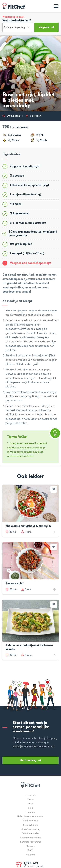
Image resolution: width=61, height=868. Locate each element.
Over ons (30, 795)
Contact (30, 855)
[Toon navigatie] (56, 6)
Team (30, 799)
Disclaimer (31, 812)
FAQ (30, 851)
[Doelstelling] (18, 27)
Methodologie (31, 821)
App (31, 804)
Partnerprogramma (31, 842)
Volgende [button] (46, 27)
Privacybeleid (31, 825)
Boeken (31, 846)
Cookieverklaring (30, 829)
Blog (30, 808)
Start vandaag (30, 760)
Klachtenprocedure (30, 838)
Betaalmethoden (30, 833)
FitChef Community (14, 6)
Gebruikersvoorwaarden (31, 817)
